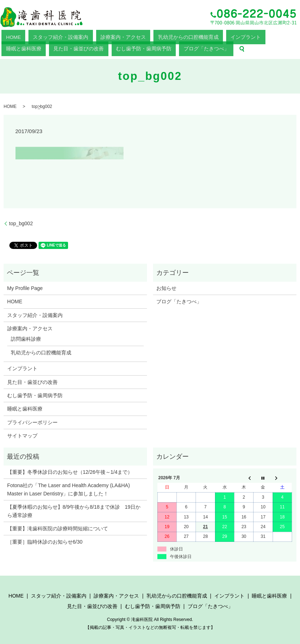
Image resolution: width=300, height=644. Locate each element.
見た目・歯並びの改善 (230, 36)
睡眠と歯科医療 (194, 36)
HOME (7, 36)
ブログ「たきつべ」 (19, 47)
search (46, 47)
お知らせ (166, 286)
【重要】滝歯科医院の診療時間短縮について (58, 527)
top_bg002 (21, 221)
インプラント (165, 36)
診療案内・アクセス (81, 36)
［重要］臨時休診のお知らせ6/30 (45, 540)
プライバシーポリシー (32, 421)
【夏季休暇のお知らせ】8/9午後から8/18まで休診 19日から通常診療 (74, 509)
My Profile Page (25, 286)
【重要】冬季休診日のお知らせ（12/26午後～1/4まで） (70, 470)
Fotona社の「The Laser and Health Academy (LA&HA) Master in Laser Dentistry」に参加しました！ (69, 487)
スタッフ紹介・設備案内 (38, 36)
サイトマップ (22, 434)
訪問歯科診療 (26, 337)
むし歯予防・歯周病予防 (275, 36)
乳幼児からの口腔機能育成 (126, 36)
